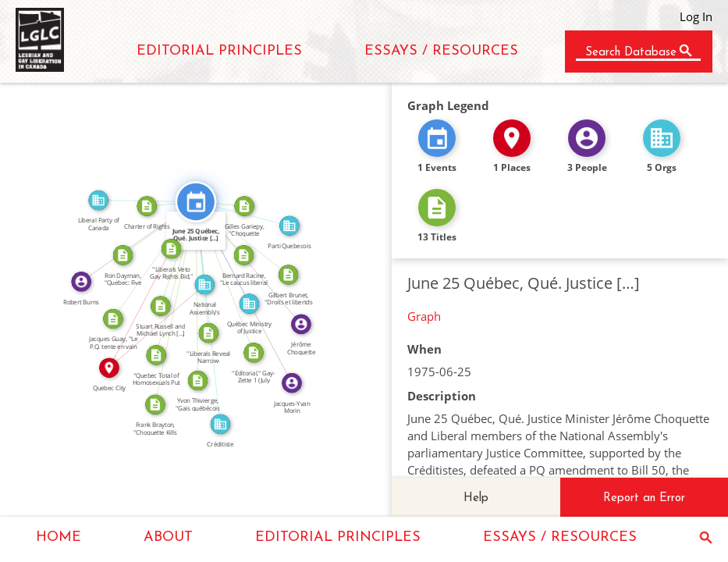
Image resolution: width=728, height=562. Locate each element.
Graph (424, 316)
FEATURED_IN (227, 250)
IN (153, 322)
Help (476, 498)
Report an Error (644, 498)
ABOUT (168, 537)
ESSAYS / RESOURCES (441, 51)
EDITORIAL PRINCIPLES (219, 51)
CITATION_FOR (208, 267)
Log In (696, 16)
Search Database (631, 53)
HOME (59, 537)
